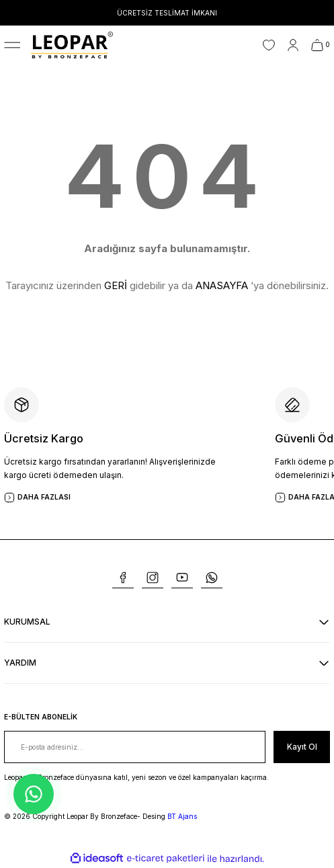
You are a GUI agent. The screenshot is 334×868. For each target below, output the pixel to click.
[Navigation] (12, 45)
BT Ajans (182, 816)
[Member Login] (293, 45)
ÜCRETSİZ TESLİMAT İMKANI (167, 13)
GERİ (116, 285)
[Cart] (320, 45)
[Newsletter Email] (135, 747)
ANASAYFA (222, 285)
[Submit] (302, 747)
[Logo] (72, 45)
